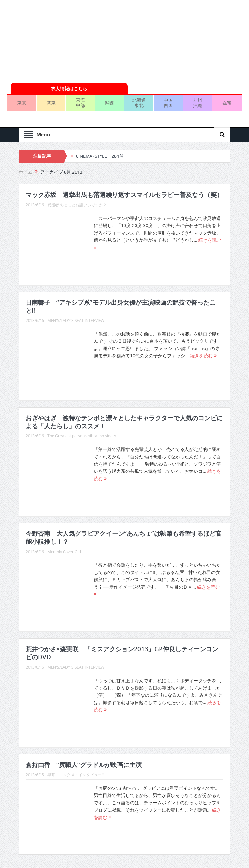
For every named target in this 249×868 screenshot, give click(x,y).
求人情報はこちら (69, 88)
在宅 (227, 103)
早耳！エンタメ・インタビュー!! (76, 775)
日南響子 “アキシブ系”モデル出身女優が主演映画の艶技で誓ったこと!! (121, 306)
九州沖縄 (197, 103)
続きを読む (203, 355)
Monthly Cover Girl (64, 552)
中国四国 (168, 103)
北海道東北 (139, 103)
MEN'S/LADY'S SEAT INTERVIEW (76, 320)
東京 (22, 103)
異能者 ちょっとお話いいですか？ (77, 205)
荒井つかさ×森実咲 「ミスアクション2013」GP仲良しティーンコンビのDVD (122, 653)
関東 (51, 103)
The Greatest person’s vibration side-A (82, 436)
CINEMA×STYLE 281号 (100, 156)
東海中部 (80, 103)
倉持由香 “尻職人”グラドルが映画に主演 (84, 765)
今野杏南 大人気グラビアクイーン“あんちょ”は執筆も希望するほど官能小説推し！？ (124, 538)
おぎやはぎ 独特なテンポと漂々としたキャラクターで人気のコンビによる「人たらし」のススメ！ (124, 422)
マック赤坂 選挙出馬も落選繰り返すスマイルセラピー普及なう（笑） (124, 195)
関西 (110, 103)
